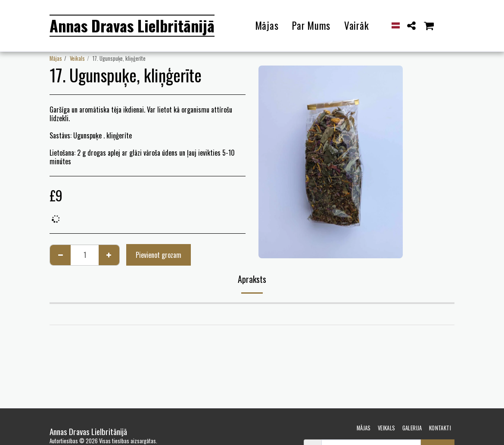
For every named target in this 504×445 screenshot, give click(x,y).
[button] (412, 26)
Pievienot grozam (159, 255)
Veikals (77, 58)
